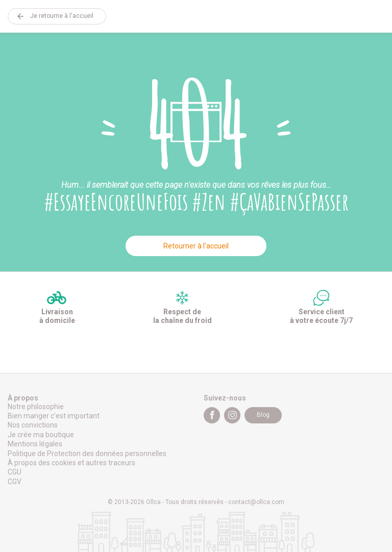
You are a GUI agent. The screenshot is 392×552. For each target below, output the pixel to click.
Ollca (196, 16)
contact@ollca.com (256, 502)
